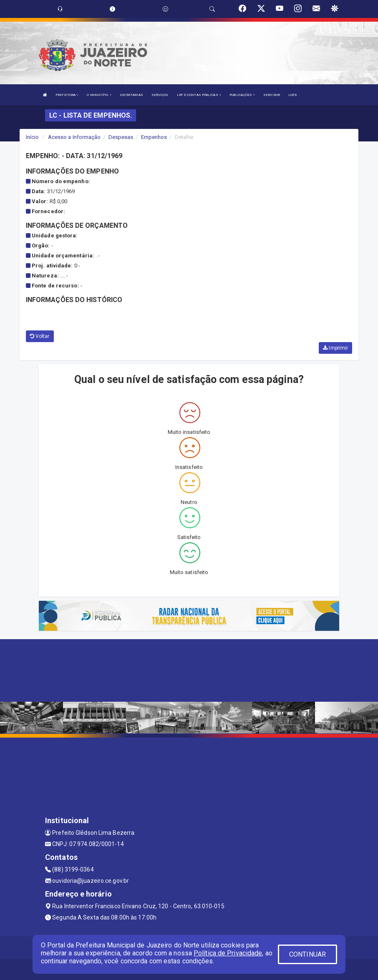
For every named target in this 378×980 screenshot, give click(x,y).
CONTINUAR (307, 954)
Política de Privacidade (228, 953)
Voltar (40, 336)
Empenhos (154, 137)
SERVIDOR (272, 95)
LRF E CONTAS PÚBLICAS (199, 95)
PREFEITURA (67, 95)
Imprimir (335, 348)
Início (33, 137)
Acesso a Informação (74, 137)
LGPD (292, 95)
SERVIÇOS (160, 95)
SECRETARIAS (131, 95)
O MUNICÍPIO (99, 95)
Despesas (121, 137)
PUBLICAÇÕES (242, 95)
